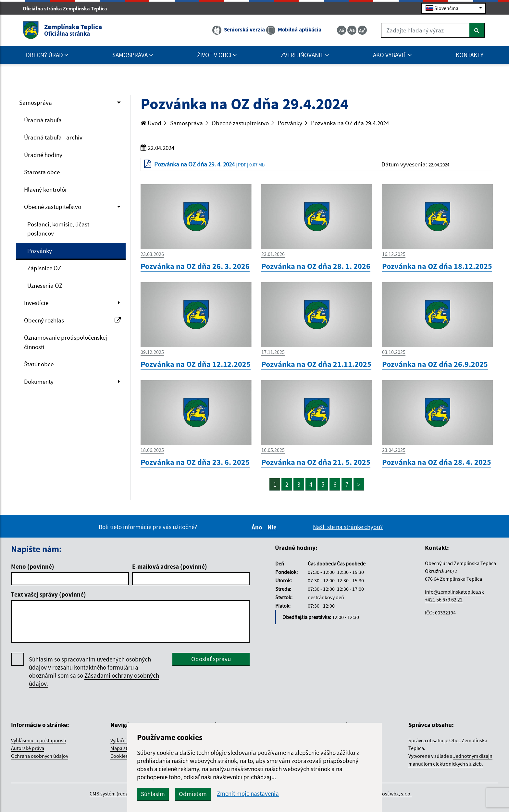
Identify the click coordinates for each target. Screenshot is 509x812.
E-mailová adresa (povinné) (170, 566)
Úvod (151, 123)
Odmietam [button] (193, 794)
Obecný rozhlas (72, 320)
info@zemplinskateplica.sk (454, 592)
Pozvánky (40, 251)
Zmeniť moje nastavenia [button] (248, 794)
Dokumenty (39, 382)
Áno (258, 527)
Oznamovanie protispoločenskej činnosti (66, 342)
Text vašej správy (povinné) (49, 594)
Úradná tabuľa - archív (53, 137)
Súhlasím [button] (153, 794)
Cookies (119, 756)
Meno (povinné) (33, 566)
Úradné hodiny (43, 155)
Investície (36, 303)
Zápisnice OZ (44, 268)
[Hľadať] (477, 30)
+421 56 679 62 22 (444, 600)
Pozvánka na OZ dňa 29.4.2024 (350, 123)
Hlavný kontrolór (46, 189)
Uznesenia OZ (45, 285)
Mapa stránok (125, 748)
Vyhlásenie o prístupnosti (39, 740)
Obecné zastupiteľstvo (53, 207)
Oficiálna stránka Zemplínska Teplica (68, 8)
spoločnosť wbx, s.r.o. (388, 794)
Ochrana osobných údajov (40, 756)
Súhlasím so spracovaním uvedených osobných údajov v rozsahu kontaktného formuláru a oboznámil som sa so (94, 672)
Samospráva (36, 103)
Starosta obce (42, 172)
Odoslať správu (211, 659)
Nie (273, 527)
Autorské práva (28, 748)
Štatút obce (39, 364)
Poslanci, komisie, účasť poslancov (58, 229)
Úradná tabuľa (43, 120)
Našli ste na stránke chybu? (348, 527)
